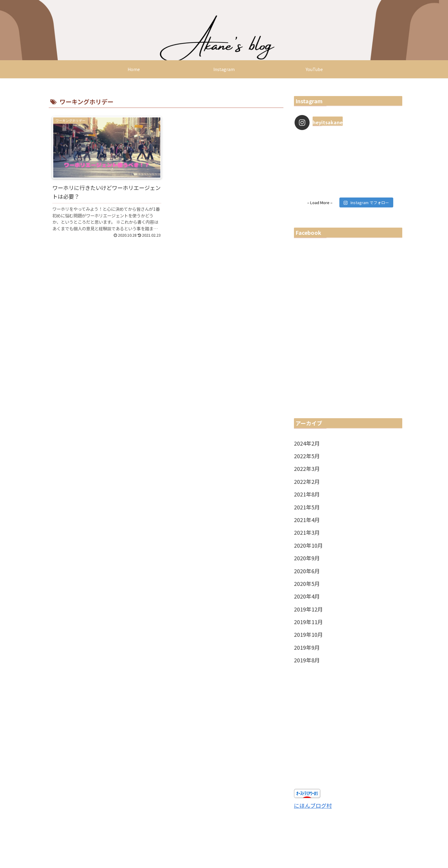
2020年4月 (307, 596)
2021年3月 (307, 532)
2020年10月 (308, 545)
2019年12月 (308, 609)
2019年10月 (308, 634)
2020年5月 (307, 583)
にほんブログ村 (313, 805)
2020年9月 (307, 558)
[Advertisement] (348, 728)
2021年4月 (307, 520)
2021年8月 (307, 494)
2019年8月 (307, 660)
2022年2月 (307, 481)
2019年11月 (308, 622)
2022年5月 (307, 456)
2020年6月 (307, 571)
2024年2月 (307, 443)
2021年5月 (307, 507)
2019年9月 (307, 647)
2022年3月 (307, 468)
